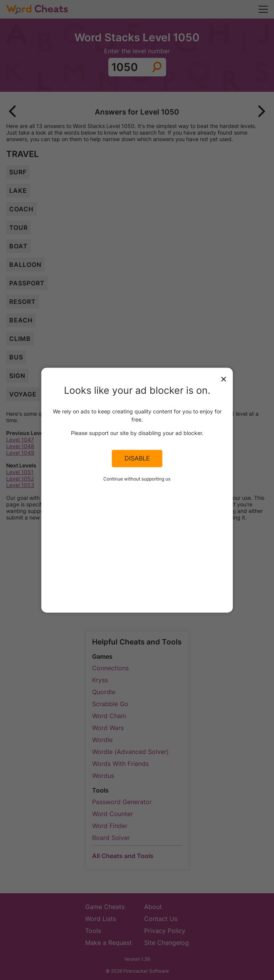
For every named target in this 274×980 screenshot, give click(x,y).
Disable (137, 459)
